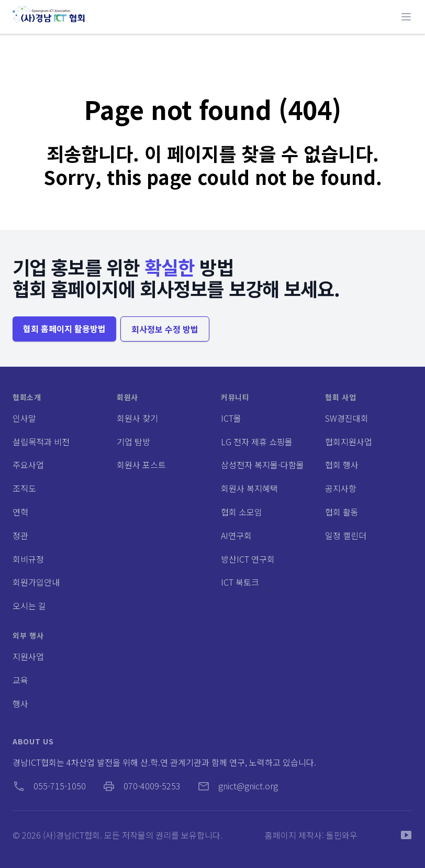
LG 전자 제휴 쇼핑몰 (257, 442)
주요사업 (28, 465)
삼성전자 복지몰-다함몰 (262, 465)
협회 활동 (342, 512)
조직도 (24, 488)
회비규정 (28, 559)
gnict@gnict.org (238, 786)
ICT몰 (231, 418)
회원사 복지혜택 (249, 488)
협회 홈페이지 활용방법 (64, 328)
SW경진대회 (347, 418)
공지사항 (341, 488)
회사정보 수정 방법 (165, 329)
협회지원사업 (349, 442)
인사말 (24, 418)
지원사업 (28, 656)
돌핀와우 (342, 835)
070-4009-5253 (142, 786)
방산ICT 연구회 (248, 559)
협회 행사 (342, 465)
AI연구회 (236, 535)
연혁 (20, 512)
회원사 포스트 (141, 465)
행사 (20, 704)
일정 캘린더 (346, 535)
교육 (20, 680)
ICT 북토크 (240, 582)
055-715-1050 (49, 786)
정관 (20, 535)
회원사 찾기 (137, 418)
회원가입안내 (36, 582)
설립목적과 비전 (41, 442)
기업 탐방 (133, 442)
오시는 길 (29, 606)
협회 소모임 (242, 512)
